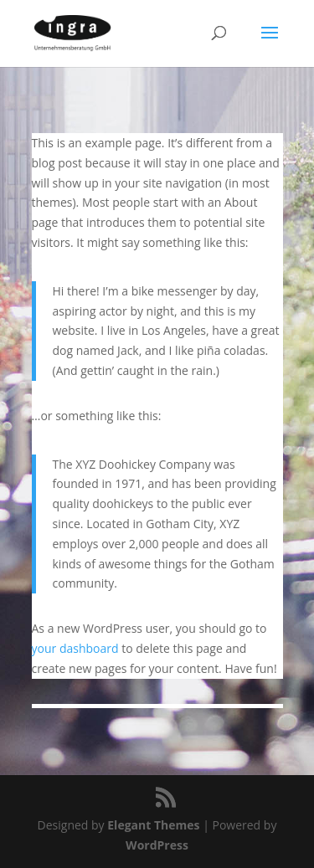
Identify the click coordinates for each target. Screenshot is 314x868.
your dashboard (75, 648)
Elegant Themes (153, 825)
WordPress (157, 845)
